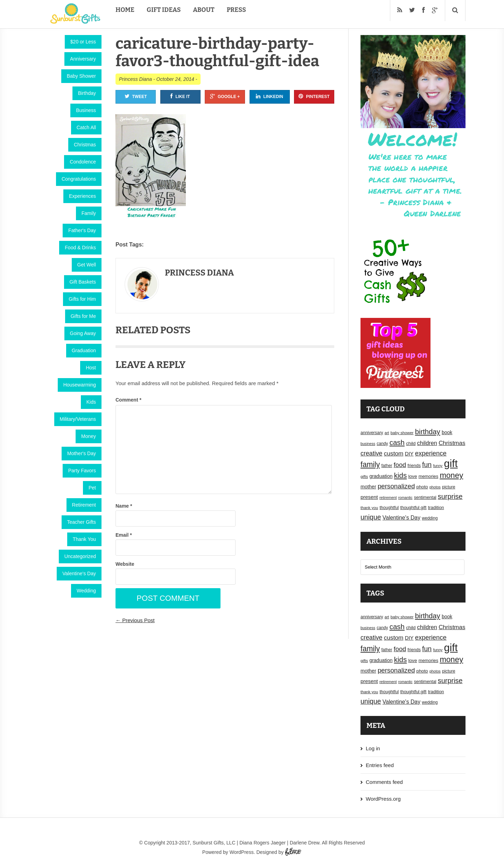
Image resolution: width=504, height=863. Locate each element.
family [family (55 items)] (370, 464)
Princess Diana (135, 79)
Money (89, 436)
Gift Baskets (83, 282)
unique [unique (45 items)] (371, 517)
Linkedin (269, 96)
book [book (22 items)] (447, 432)
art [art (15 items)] (387, 433)
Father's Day (82, 230)
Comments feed (384, 782)
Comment (128, 400)
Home (125, 10)
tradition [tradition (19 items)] (436, 507)
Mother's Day (82, 453)
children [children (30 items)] (427, 443)
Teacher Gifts (82, 522)
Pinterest (314, 96)
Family (89, 213)
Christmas (85, 145)
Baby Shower (81, 76)
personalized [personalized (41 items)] (396, 486)
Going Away (83, 333)
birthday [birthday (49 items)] (428, 432)
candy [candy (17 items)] (382, 444)
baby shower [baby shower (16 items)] (402, 433)
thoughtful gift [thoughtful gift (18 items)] (413, 508)
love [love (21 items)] (413, 476)
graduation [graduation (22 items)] (381, 476)
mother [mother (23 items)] (368, 487)
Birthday (87, 93)
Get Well (87, 265)
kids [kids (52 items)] (401, 475)
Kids (91, 402)
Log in (373, 748)
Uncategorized (80, 556)
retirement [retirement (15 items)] (388, 497)
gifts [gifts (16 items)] (364, 476)
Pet (92, 488)
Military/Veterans (78, 419)
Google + (225, 96)
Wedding (86, 591)
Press (236, 10)
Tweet (136, 96)
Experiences (82, 196)
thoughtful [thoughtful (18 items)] (389, 508)
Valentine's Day (79, 573)
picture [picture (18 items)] (449, 487)
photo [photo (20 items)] (422, 487)
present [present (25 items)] (369, 497)
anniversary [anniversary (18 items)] (372, 433)
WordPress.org (383, 799)
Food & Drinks (80, 248)
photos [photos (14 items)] (435, 487)
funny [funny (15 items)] (438, 466)
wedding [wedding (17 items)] (430, 518)
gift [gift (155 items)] (451, 463)
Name (124, 506)
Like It (180, 96)
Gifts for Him (82, 299)
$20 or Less (83, 42)
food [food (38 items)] (400, 465)
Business (86, 110)
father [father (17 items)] (387, 466)
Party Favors (82, 471)
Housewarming (80, 385)
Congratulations (79, 179)
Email (124, 535)
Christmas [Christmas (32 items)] (452, 443)
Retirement (84, 505)
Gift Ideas (164, 10)
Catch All (86, 127)
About (204, 10)
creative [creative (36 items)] (372, 453)
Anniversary (83, 59)
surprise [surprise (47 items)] (450, 496)
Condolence (83, 162)
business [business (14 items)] (368, 444)
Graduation (84, 350)
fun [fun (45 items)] (427, 465)
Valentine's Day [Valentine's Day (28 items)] (401, 518)
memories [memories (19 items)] (429, 476)
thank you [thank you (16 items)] (369, 508)
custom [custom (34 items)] (394, 453)
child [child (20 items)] (411, 443)
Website (125, 564)
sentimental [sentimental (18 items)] (425, 497)
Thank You (84, 539)
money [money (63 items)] (451, 475)
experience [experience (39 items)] (431, 453)
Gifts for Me (83, 316)
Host (91, 368)
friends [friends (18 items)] (414, 466)
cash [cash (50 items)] (397, 442)
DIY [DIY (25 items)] (409, 454)
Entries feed (380, 765)
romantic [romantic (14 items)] (405, 497)
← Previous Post (135, 620)
